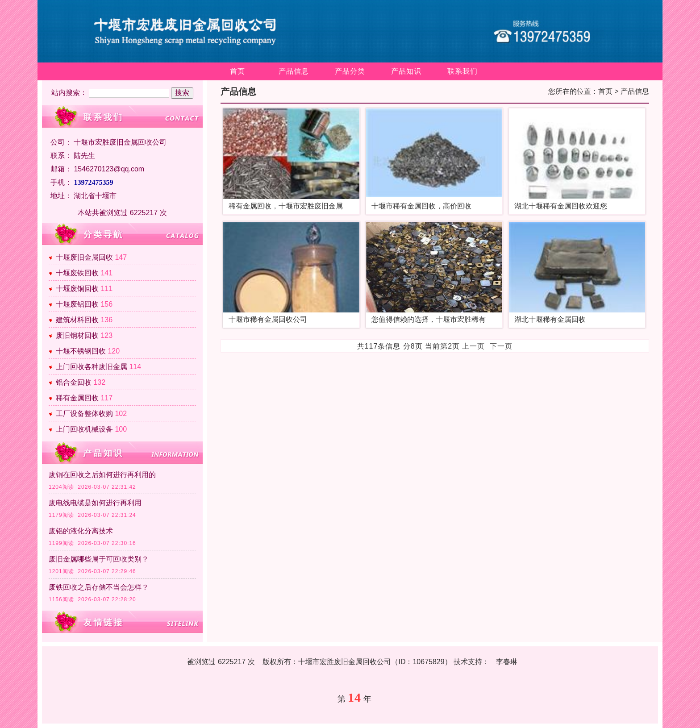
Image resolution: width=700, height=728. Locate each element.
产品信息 (294, 71)
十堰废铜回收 (77, 289)
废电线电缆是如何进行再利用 (95, 503)
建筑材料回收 (77, 320)
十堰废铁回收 (77, 273)
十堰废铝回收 (77, 304)
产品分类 (350, 71)
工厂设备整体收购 (84, 414)
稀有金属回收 (77, 398)
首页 (237, 71)
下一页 (501, 346)
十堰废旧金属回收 (84, 257)
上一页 (473, 346)
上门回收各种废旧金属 (92, 367)
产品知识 (406, 71)
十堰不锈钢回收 (81, 351)
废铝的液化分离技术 (81, 531)
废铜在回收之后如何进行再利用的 (102, 475)
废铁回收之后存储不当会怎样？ (99, 587)
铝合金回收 (74, 382)
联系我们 (462, 71)
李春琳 (507, 662)
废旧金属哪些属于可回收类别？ (99, 559)
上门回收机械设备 (84, 429)
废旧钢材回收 (77, 335)
